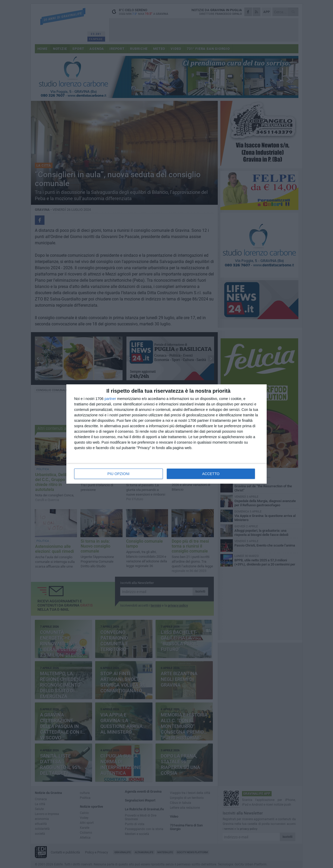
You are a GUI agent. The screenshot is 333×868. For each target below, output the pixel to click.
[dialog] (166, 434)
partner (110, 399)
